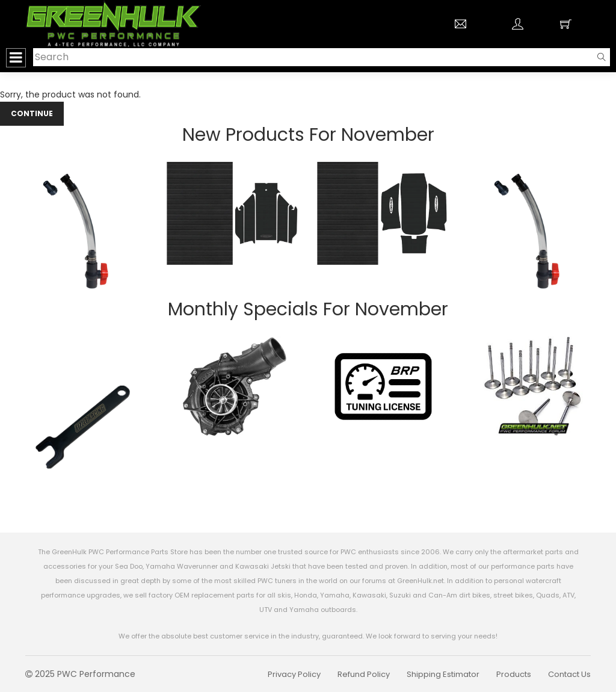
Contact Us (569, 674)
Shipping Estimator (443, 674)
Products (514, 674)
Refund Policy (364, 674)
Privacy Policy (294, 674)
